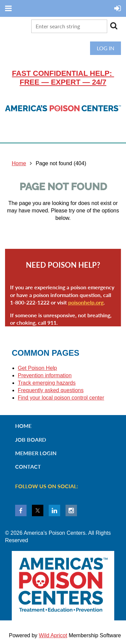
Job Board (31, 440)
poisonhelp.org (86, 302)
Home (19, 163)
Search (114, 26)
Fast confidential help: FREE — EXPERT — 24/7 (63, 78)
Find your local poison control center (61, 398)
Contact (28, 466)
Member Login (36, 453)
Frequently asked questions (51, 390)
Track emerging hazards (47, 383)
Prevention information (45, 375)
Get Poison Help (37, 368)
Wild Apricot (53, 635)
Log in (106, 48)
